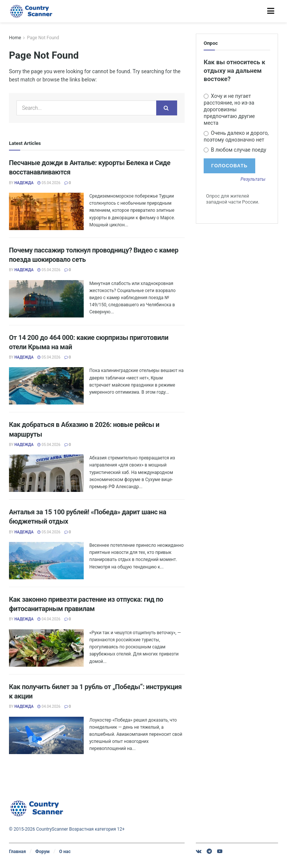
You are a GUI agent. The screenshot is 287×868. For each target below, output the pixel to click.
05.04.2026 (49, 183)
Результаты (253, 179)
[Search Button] (167, 108)
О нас (65, 852)
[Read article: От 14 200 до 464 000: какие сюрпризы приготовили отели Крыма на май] (46, 386)
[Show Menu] (271, 11)
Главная (17, 852)
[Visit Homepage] (31, 11)
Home (15, 38)
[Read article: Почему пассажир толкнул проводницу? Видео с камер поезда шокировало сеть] (46, 299)
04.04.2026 (49, 619)
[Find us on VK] (199, 851)
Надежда (24, 183)
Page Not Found (43, 38)
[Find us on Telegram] (209, 851)
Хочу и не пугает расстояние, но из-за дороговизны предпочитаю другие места (229, 110)
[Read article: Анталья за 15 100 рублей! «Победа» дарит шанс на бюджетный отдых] (46, 561)
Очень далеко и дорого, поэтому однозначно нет (236, 136)
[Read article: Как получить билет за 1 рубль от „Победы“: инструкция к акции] (46, 735)
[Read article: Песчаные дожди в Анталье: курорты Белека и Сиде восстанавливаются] (46, 211)
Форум (42, 852)
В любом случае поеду (235, 150)
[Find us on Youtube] (220, 851)
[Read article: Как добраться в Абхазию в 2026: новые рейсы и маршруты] (46, 473)
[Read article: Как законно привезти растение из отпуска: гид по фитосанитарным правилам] (46, 648)
